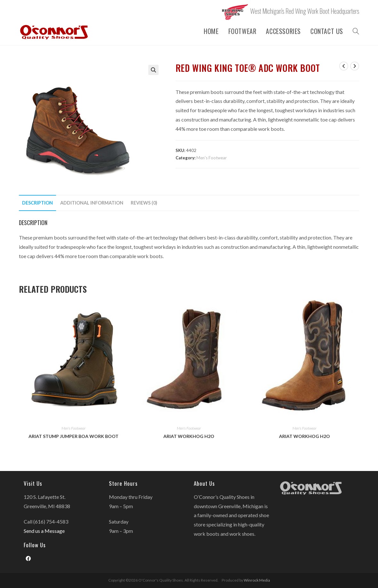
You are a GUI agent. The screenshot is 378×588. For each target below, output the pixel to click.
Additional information (92, 203)
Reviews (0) (144, 203)
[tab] (37, 203)
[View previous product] (344, 66)
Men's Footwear (212, 158)
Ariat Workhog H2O (189, 436)
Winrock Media (257, 580)
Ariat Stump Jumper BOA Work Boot (74, 436)
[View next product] (355, 66)
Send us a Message (44, 531)
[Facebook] (28, 559)
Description (37, 203)
